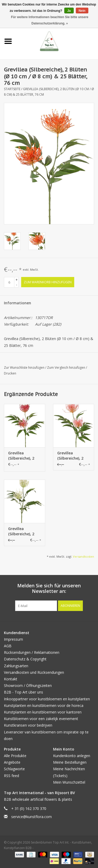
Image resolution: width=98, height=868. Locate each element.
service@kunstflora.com (31, 817)
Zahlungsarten (16, 666)
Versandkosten (83, 556)
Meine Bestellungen (70, 762)
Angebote (12, 762)
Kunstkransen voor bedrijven (28, 725)
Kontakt (11, 679)
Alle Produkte (15, 756)
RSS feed (11, 776)
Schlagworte (14, 769)
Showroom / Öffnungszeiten (28, 685)
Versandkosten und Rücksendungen (34, 672)
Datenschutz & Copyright (25, 659)
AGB (8, 646)
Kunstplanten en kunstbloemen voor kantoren (43, 712)
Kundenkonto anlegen (72, 756)
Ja (69, 11)
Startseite (12, 89)
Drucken (10, 373)
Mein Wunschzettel (69, 782)
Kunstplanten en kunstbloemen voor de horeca (44, 705)
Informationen (18, 303)
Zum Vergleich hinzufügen (67, 368)
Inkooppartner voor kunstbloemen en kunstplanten (47, 699)
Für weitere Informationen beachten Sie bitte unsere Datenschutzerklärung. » (50, 20)
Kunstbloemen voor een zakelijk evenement (41, 719)
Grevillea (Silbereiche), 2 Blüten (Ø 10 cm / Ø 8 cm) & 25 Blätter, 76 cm (24, 456)
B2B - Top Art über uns (24, 692)
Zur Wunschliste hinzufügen (25, 368)
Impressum (13, 639)
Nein (82, 11)
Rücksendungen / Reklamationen (32, 652)
